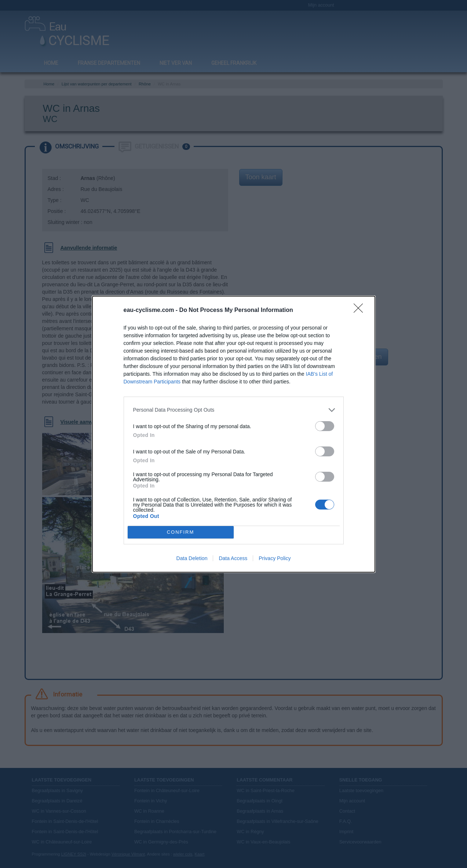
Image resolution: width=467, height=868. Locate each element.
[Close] (361, 310)
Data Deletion (192, 558)
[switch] (325, 426)
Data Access (233, 558)
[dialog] (234, 434)
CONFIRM (181, 532)
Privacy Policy (275, 558)
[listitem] (234, 410)
